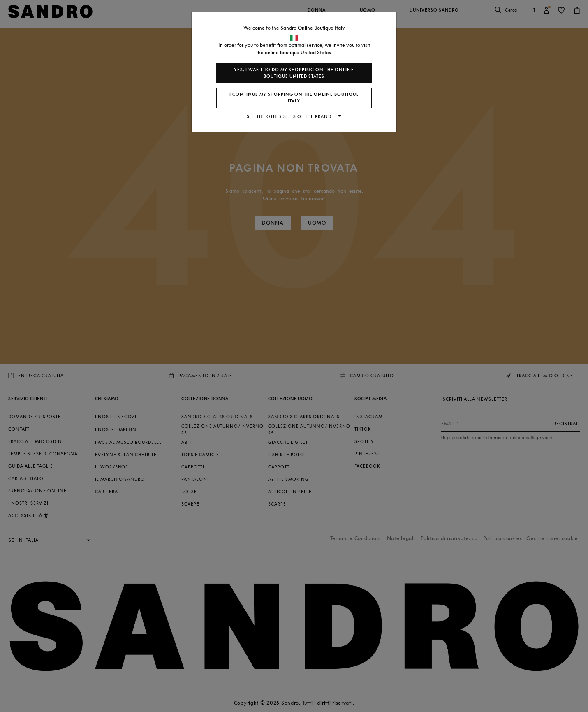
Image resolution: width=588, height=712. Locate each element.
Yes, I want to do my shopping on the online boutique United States (294, 73)
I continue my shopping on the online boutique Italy (294, 98)
